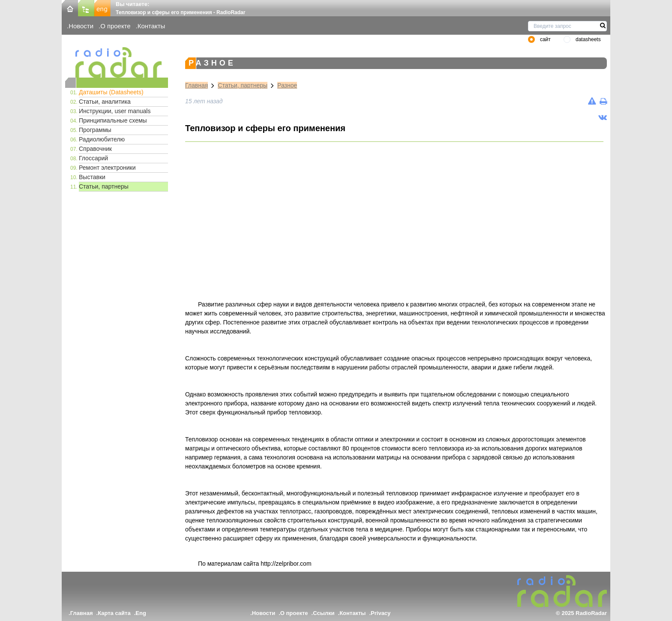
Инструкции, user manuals (115, 111)
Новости (81, 26)
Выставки (92, 177)
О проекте (115, 26)
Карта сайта (114, 613)
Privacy (381, 613)
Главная (196, 85)
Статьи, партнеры (104, 186)
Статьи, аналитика (105, 102)
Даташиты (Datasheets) (111, 92)
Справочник (95, 149)
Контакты (151, 26)
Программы (95, 130)
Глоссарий (93, 158)
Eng (141, 613)
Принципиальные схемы (113, 120)
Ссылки (324, 613)
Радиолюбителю (102, 139)
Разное (287, 85)
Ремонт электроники (107, 168)
